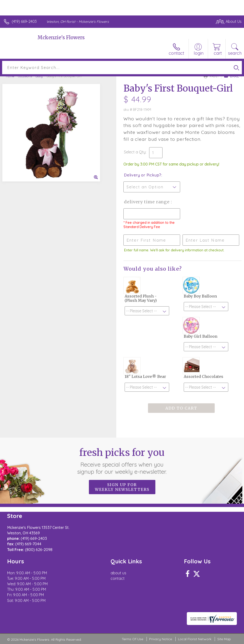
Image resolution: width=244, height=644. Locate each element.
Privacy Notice (161, 639)
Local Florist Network (195, 639)
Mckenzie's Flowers (61, 37)
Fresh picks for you (122, 461)
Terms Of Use (132, 639)
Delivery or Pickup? (143, 175)
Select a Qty (135, 152)
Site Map (224, 639)
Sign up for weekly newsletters (122, 487)
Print (211, 76)
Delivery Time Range (147, 202)
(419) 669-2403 (24, 21)
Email (231, 76)
